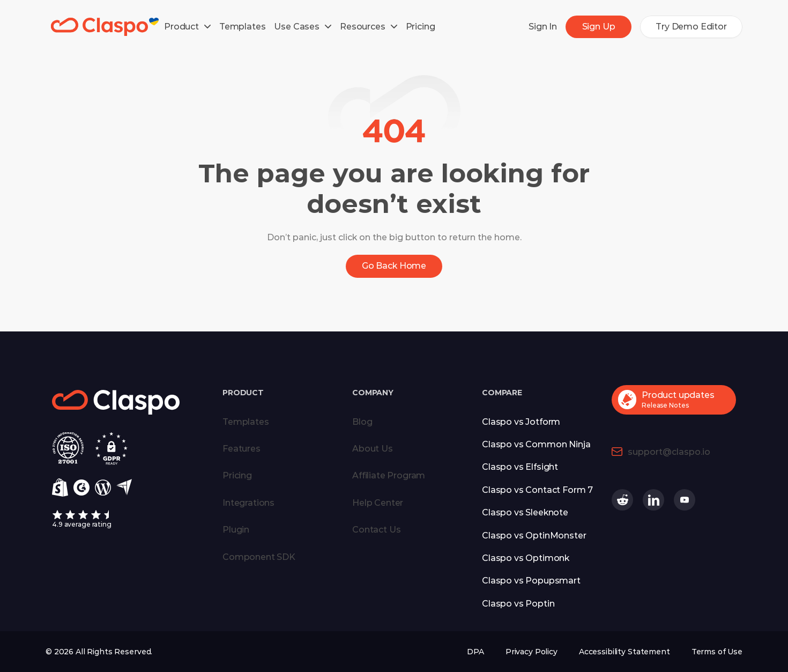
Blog (362, 422)
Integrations (248, 503)
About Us (373, 449)
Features (241, 449)
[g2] (81, 488)
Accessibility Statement (625, 652)
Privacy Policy (531, 652)
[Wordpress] (103, 488)
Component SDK (259, 557)
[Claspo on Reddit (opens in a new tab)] (622, 500)
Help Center (378, 503)
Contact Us (376, 530)
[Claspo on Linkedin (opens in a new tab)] (653, 500)
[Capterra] (124, 487)
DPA (475, 652)
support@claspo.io (669, 452)
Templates (246, 422)
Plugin (236, 530)
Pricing (237, 475)
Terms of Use (717, 652)
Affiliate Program (389, 475)
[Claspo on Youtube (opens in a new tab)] (685, 500)
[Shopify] (60, 488)
